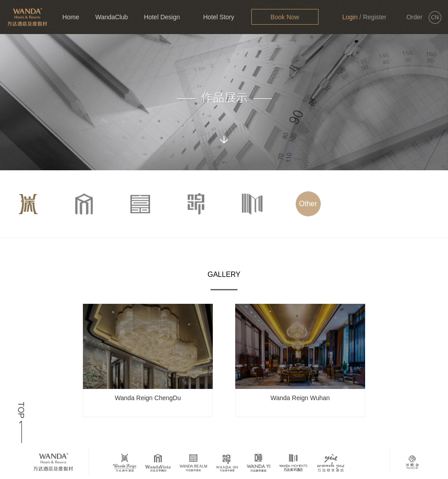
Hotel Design (162, 17)
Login (350, 17)
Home (71, 17)
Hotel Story (218, 17)
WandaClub (112, 17)
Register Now (375, 24)
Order (414, 17)
